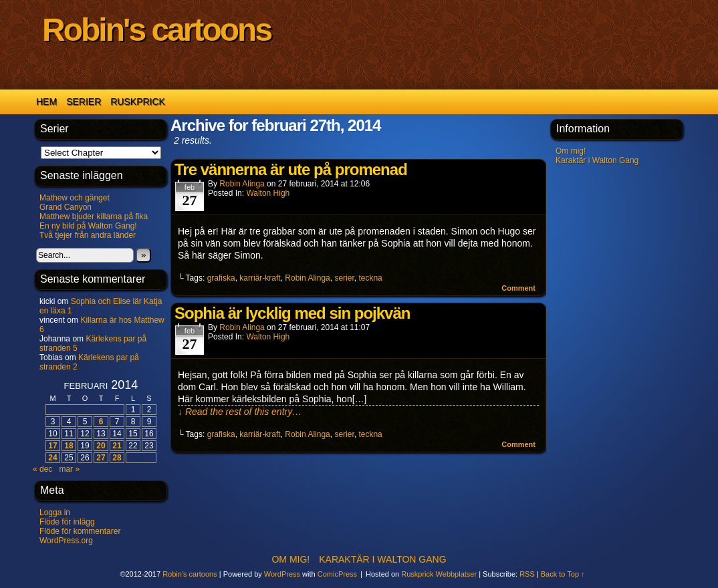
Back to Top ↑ (563, 574)
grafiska (221, 278)
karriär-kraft (260, 278)
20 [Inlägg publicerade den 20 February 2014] (101, 446)
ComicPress (337, 574)
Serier (84, 102)
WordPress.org (66, 541)
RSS (527, 574)
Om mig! (571, 151)
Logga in (55, 512)
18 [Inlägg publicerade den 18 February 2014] (69, 446)
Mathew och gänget (75, 198)
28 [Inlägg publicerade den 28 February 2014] (117, 458)
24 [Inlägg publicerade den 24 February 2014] (52, 458)
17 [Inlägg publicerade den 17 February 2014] (52, 446)
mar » (69, 469)
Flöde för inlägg (67, 522)
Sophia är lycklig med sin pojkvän (292, 313)
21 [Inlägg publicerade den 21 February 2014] (117, 446)
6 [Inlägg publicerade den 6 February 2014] (101, 422)
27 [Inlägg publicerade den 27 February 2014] (101, 458)
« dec (42, 469)
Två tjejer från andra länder (88, 235)
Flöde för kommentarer (80, 531)
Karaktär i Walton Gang (597, 160)
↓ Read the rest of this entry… (240, 412)
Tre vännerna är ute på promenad (291, 169)
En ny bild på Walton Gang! (88, 226)
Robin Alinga (242, 184)
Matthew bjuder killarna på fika (94, 216)
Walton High (268, 193)
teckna (370, 278)
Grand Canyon (66, 207)
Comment (518, 288)
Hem (46, 102)
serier (344, 278)
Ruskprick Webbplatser (439, 574)
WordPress (282, 574)
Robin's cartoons (156, 30)
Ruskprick (138, 102)
